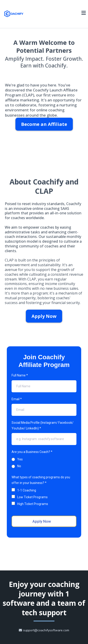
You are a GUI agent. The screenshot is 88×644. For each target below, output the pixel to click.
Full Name (20, 375)
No (19, 466)
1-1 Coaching (27, 490)
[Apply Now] (44, 316)
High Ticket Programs (33, 504)
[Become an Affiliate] (44, 124)
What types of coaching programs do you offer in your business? (41, 480)
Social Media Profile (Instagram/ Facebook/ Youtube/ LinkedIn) (43, 425)
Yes (20, 459)
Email (17, 399)
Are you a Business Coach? (32, 452)
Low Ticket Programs (32, 497)
